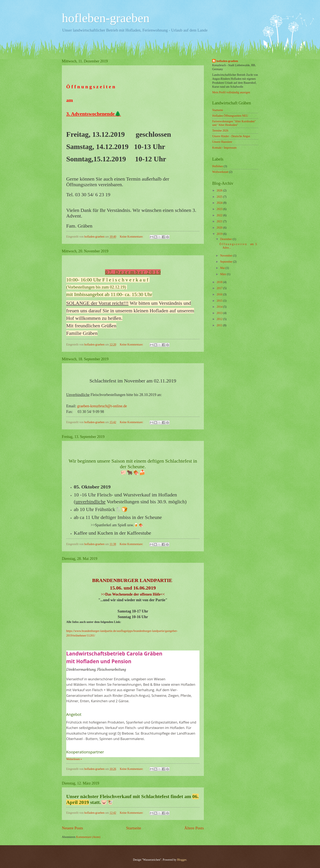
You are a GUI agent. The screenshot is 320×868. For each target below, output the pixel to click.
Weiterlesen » (74, 759)
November (227, 256)
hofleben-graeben (106, 18)
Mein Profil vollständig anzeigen (231, 92)
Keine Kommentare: (132, 237)
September (227, 262)
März (224, 274)
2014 (220, 307)
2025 (220, 197)
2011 (220, 325)
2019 (220, 234)
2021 (220, 221)
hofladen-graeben (227, 61)
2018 (220, 282)
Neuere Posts (72, 828)
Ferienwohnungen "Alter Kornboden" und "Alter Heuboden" (234, 123)
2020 (220, 228)
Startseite (134, 828)
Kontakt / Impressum (224, 148)
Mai (223, 268)
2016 (220, 294)
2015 (220, 301)
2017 (220, 288)
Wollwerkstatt (220, 172)
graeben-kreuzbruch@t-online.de (102, 406)
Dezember (226, 239)
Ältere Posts (194, 828)
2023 (220, 209)
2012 (220, 319)
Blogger (182, 860)
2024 (220, 203)
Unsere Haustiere (222, 142)
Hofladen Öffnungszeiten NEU (230, 116)
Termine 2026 (220, 131)
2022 (220, 215)
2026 (220, 190)
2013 (220, 313)
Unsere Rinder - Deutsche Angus (231, 136)
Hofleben (218, 166)
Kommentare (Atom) (88, 837)
